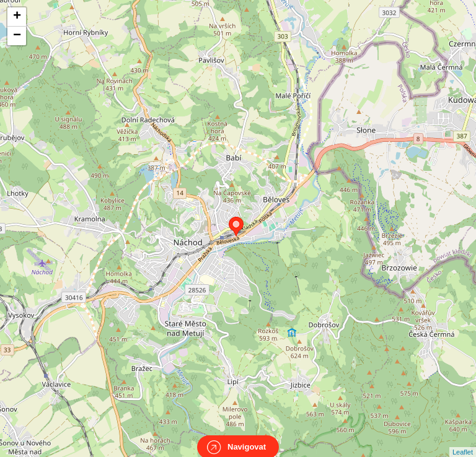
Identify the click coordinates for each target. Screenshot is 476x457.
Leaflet (463, 441)
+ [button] (17, 17)
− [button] (17, 36)
